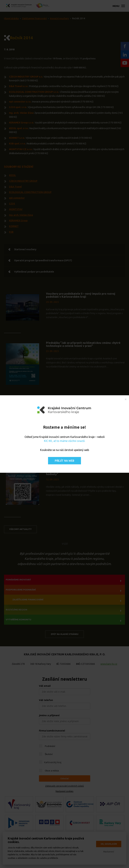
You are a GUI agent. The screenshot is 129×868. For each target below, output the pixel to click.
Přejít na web (64, 461)
